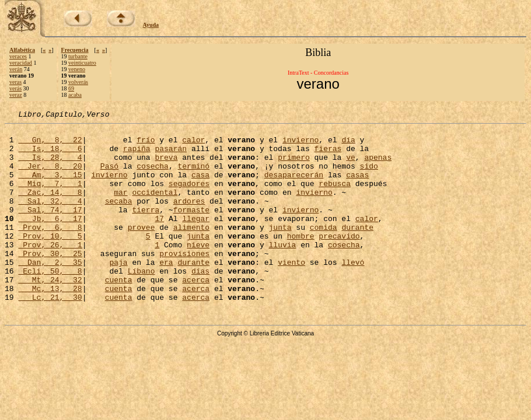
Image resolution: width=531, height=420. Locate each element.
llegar (196, 239)
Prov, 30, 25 (50, 281)
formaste (191, 229)
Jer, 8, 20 (50, 176)
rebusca (335, 197)
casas (357, 187)
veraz (16, 95)
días (200, 302)
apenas (378, 166)
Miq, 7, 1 (50, 197)
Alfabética (22, 50)
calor (193, 145)
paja (118, 292)
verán (16, 69)
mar (120, 208)
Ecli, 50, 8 (50, 302)
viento (291, 292)
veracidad (21, 63)
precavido (339, 260)
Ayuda (151, 25)
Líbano (142, 302)
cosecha (153, 176)
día (348, 145)
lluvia (282, 271)
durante (357, 250)
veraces (18, 56)
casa (200, 187)
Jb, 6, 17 (50, 239)
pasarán (171, 155)
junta (280, 250)
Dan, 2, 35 (50, 292)
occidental (155, 208)
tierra (146, 229)
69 (71, 88)
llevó (353, 292)
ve (351, 166)
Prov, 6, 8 (50, 250)
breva (166, 166)
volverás (78, 82)
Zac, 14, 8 (50, 208)
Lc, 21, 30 (50, 334)
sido (368, 176)
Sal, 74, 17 (50, 229)
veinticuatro (82, 63)
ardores (189, 218)
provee (142, 250)
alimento (191, 250)
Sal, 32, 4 (50, 218)
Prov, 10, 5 (50, 260)
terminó (193, 176)
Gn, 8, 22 (50, 145)
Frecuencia (75, 50)
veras (15, 82)
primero (294, 166)
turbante (78, 56)
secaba (119, 218)
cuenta (119, 313)
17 (159, 239)
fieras (328, 155)
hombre (301, 260)
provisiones (184, 281)
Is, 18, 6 (50, 155)
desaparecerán (294, 187)
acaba (75, 95)
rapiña (137, 155)
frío (146, 145)
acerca (196, 313)
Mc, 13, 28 (50, 323)
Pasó (109, 176)
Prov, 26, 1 (50, 271)
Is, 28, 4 (50, 166)
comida (324, 250)
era (166, 292)
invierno (301, 145)
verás (15, 88)
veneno (77, 69)
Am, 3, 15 (50, 187)
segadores (189, 197)
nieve (198, 271)
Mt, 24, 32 (50, 313)
